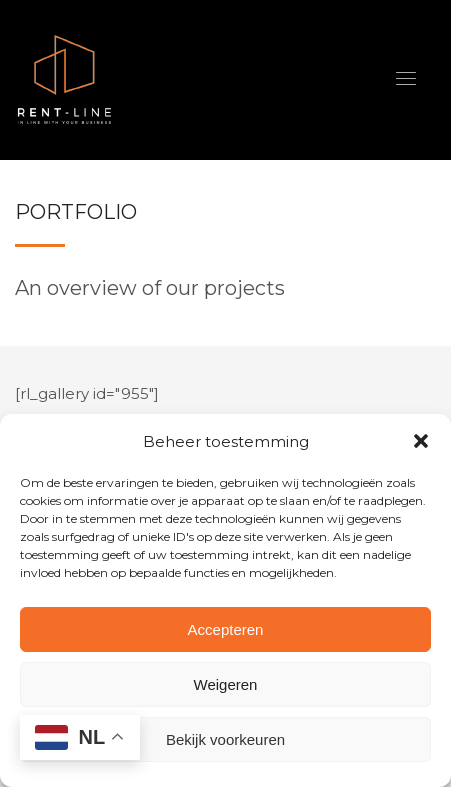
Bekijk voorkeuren (225, 739)
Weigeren (226, 684)
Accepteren (226, 629)
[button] (421, 441)
